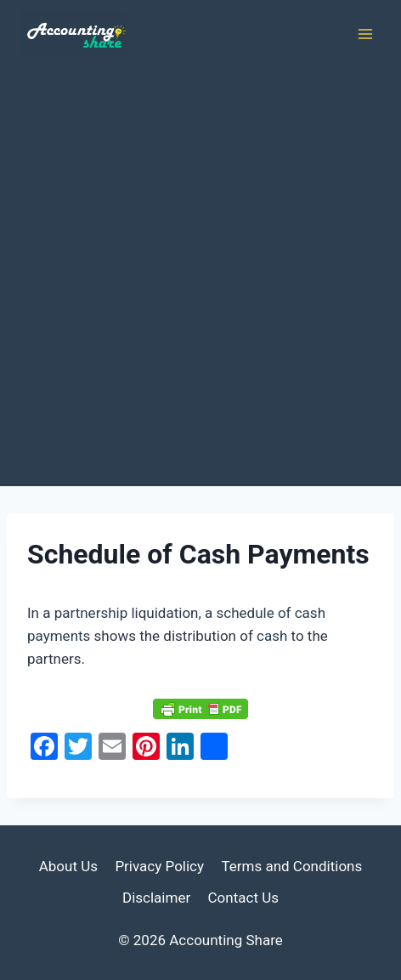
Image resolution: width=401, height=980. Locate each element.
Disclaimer (156, 898)
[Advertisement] (200, 277)
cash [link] (272, 636)
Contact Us (243, 898)
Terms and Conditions (291, 866)
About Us (68, 866)
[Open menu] (365, 34)
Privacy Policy (159, 866)
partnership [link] (91, 613)
